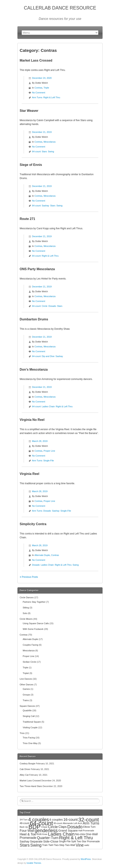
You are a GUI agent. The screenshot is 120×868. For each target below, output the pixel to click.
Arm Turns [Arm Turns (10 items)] (91, 823)
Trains (26, 700)
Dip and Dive (48, 356)
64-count (36, 151)
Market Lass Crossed (36, 60)
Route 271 (27, 219)
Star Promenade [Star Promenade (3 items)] (91, 841)
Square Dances (27, 706)
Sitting (26, 608)
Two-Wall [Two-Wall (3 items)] (70, 845)
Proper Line (49, 451)
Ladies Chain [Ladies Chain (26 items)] (61, 834)
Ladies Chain (48, 406)
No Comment (39, 93)
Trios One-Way (30, 743)
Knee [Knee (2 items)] (45, 834)
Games (26, 689)
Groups (26, 695)
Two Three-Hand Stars (31, 786)
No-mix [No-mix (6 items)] (80, 834)
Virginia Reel (29, 474)
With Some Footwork (33, 629)
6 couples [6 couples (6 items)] (56, 819)
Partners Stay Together (34, 602)
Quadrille (27, 710)
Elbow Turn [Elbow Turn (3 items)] (89, 827)
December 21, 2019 (42, 132)
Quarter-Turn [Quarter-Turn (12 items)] (48, 838)
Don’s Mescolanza (34, 369)
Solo (25, 613)
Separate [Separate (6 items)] (36, 841)
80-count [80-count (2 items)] (58, 823)
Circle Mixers (26, 619)
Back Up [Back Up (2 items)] (24, 827)
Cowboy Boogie (27, 763)
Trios (22, 733)
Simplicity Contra (33, 524)
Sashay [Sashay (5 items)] (25, 841)
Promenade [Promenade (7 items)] (28, 838)
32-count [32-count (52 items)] (89, 820)
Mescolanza (50, 142)
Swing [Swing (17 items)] (36, 845)
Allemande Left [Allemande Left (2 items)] (70, 823)
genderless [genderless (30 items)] (46, 831)
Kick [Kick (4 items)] (39, 834)
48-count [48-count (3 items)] (24, 823)
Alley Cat (24, 775)
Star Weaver (29, 111)
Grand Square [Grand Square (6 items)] (68, 830)
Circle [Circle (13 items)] (53, 827)
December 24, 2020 (42, 78)
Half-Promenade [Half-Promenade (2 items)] (86, 831)
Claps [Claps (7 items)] (63, 827)
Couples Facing (30, 645)
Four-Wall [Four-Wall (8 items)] (27, 831)
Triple (46, 88)
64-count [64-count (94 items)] (41, 823)
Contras (38, 88)
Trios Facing (29, 738)
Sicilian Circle (29, 662)
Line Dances (26, 679)
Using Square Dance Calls (36, 623)
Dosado (52, 306)
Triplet (26, 673)
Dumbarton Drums (34, 319)
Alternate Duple (42, 555)
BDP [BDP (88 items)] (34, 827)
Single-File (49, 461)
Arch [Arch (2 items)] (80, 823)
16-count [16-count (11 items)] (71, 820)
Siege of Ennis (31, 165)
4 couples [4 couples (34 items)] (39, 819)
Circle (45, 306)
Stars (44, 151)
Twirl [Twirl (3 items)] (51, 845)
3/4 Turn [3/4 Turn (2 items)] (24, 820)
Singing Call (29, 716)
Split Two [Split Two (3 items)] (76, 841)
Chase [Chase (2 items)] (44, 827)
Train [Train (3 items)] (45, 845)
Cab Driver (25, 769)
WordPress (86, 859)
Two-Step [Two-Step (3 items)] (59, 845)
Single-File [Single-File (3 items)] (65, 841)
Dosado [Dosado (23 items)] (75, 827)
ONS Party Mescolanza (37, 269)
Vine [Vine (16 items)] (80, 845)
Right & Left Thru (52, 97)
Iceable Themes (34, 863)
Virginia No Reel (32, 420)
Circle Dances (27, 597)
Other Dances (27, 685)
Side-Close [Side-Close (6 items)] (51, 841)
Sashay (46, 206)
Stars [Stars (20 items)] (25, 845)
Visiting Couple (30, 727)
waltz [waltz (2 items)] (87, 845)
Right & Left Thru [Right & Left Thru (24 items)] (76, 838)
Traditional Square (32, 722)
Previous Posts (30, 577)
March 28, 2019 (40, 441)
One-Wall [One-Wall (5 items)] (92, 834)
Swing (51, 151)
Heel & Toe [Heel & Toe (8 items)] (28, 834)
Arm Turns (37, 97)
